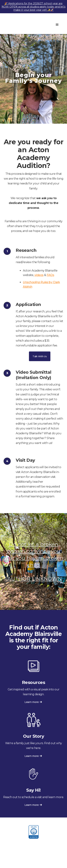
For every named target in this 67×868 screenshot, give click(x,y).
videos (39, 275)
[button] (57, 25)
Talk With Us (40, 356)
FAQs (50, 275)
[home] (23, 24)
